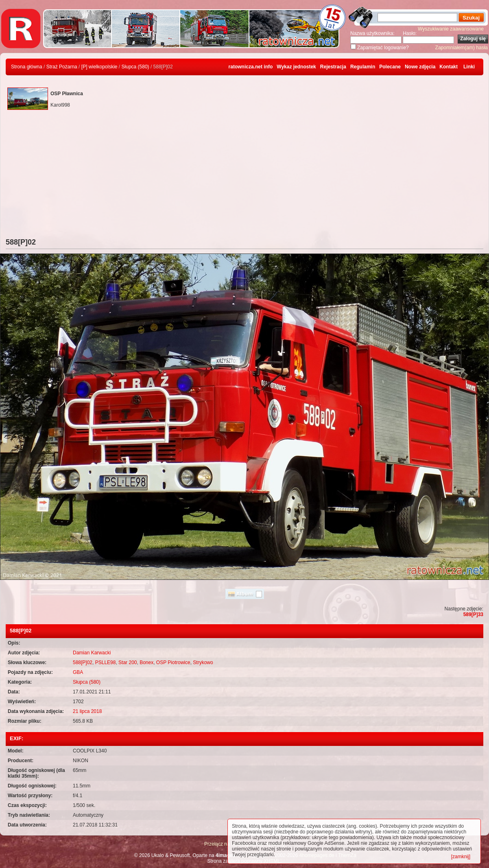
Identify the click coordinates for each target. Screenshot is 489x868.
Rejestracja (333, 67)
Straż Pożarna (62, 67)
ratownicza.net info (251, 67)
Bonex (146, 662)
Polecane (390, 67)
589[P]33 (473, 614)
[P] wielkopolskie (99, 67)
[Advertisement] (245, 177)
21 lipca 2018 (87, 711)
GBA (78, 672)
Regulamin (363, 67)
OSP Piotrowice (173, 662)
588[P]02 (83, 662)
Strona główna (27, 67)
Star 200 (128, 662)
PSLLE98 (106, 662)
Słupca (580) (135, 67)
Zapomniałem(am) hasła (462, 48)
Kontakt (449, 67)
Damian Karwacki (92, 653)
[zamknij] (461, 857)
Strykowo (203, 662)
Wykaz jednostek (296, 67)
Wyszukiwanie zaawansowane (451, 29)
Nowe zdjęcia (420, 67)
